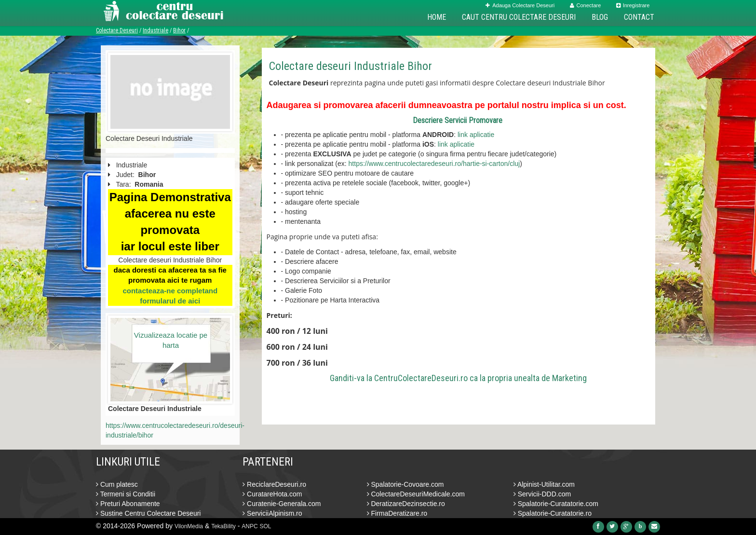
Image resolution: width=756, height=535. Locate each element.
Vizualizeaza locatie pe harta (171, 340)
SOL (266, 526)
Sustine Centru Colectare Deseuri (148, 513)
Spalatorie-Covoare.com (405, 484)
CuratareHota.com (272, 494)
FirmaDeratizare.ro (397, 513)
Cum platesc (117, 484)
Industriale (155, 30)
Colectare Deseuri (117, 30)
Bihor (179, 30)
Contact (639, 17)
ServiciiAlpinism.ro (272, 513)
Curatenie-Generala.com (282, 504)
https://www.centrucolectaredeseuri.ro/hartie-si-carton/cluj (434, 164)
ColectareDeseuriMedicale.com (416, 494)
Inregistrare (633, 5)
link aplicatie (476, 135)
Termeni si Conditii (126, 494)
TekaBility (223, 526)
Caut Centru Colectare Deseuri (519, 17)
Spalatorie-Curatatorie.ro (553, 513)
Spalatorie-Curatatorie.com (556, 504)
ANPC (250, 526)
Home (437, 17)
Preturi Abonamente (128, 504)
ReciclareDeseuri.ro (274, 484)
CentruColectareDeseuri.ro (421, 378)
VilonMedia (189, 526)
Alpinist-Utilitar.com (544, 484)
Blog (600, 17)
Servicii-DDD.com (542, 494)
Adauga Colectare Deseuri (520, 5)
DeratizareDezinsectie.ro (406, 504)
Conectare (586, 5)
